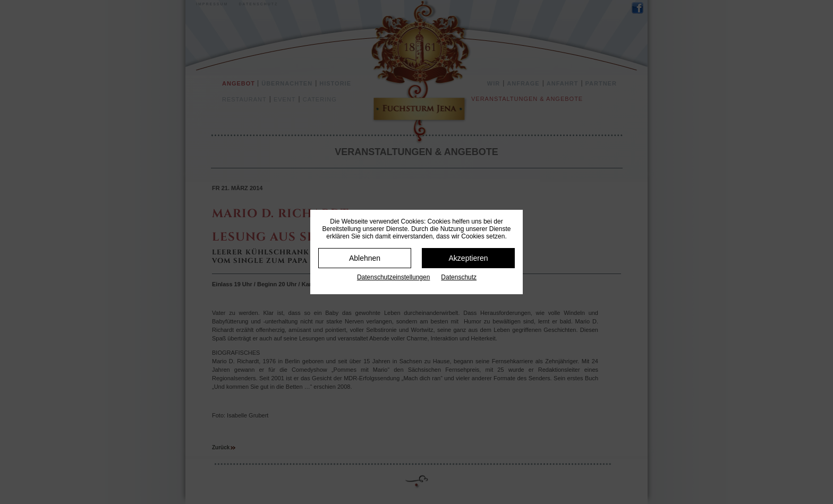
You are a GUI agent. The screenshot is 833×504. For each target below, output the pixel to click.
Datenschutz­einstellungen (393, 277)
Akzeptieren (469, 258)
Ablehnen (365, 258)
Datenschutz (459, 277)
